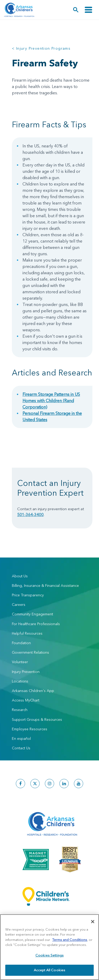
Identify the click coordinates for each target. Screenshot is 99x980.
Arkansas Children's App (33, 691)
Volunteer (20, 662)
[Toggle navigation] (88, 10)
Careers (19, 605)
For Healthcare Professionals (36, 624)
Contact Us (21, 748)
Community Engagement (32, 614)
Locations (20, 681)
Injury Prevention (26, 672)
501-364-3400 (30, 515)
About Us (20, 576)
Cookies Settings (49, 955)
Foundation (21, 643)
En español (21, 739)
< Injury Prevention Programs (41, 48)
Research (20, 710)
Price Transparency (28, 595)
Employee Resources (30, 729)
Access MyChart (26, 700)
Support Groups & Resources (37, 719)
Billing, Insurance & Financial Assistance (45, 586)
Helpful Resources (27, 633)
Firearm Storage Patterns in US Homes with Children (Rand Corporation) (51, 401)
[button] (76, 10)
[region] (49, 947)
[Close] (93, 922)
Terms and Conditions (70, 940)
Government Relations (30, 652)
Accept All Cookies (49, 970)
